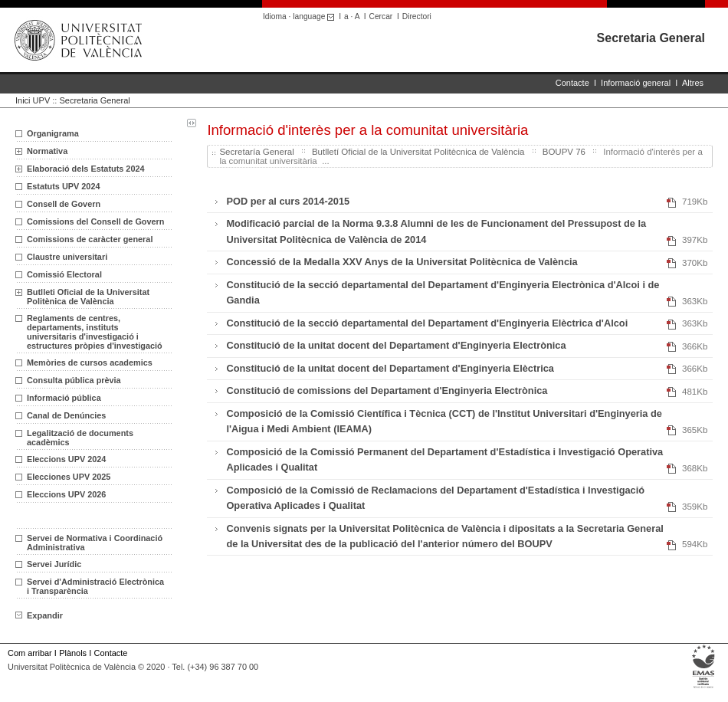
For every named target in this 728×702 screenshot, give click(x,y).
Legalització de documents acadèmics (80, 438)
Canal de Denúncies (66, 415)
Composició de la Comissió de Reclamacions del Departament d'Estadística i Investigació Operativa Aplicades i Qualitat (435, 498)
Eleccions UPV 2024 (66, 459)
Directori (417, 16)
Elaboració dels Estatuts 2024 (86, 169)
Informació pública (64, 398)
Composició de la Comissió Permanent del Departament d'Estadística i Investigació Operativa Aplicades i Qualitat (444, 459)
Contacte (572, 83)
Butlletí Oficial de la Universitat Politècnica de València (418, 152)
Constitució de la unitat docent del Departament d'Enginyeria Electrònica (396, 345)
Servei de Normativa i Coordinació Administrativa (95, 543)
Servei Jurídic (54, 564)
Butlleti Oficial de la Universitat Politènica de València (88, 297)
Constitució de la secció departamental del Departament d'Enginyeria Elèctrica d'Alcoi (427, 323)
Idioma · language (301, 16)
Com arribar (30, 653)
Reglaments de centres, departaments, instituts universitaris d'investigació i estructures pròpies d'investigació (95, 332)
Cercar (381, 16)
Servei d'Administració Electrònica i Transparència (95, 586)
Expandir (39, 615)
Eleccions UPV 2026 (66, 494)
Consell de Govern (64, 204)
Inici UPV (33, 100)
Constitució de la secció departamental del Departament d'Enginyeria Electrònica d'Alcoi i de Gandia (443, 292)
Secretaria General (651, 38)
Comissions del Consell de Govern (95, 221)
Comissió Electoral (64, 274)
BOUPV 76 (564, 152)
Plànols (73, 653)
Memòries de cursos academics (90, 362)
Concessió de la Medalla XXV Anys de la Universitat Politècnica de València (402, 262)
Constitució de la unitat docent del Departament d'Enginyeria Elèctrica (390, 368)
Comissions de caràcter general (90, 239)
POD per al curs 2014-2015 (288, 201)
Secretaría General (256, 152)
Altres (693, 83)
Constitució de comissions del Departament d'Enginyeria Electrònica (387, 390)
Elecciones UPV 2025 (69, 477)
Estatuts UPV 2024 (64, 186)
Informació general (636, 83)
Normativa (47, 151)
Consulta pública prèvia (74, 380)
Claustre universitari (67, 257)
